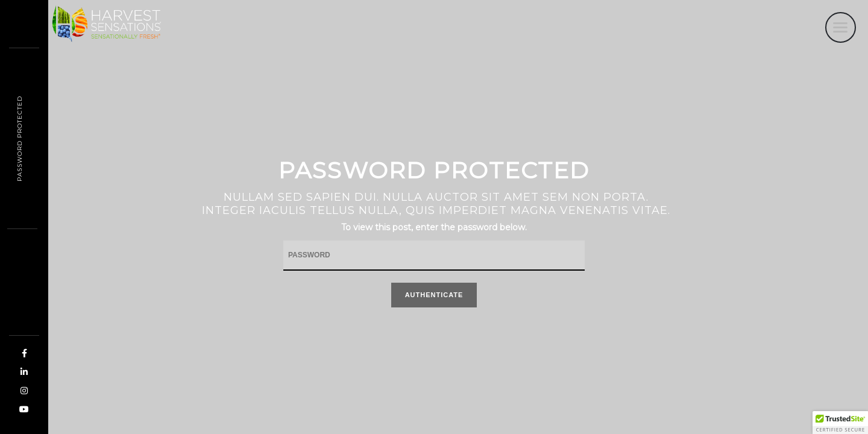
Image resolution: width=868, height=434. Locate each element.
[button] (840, 423)
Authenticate (434, 295)
